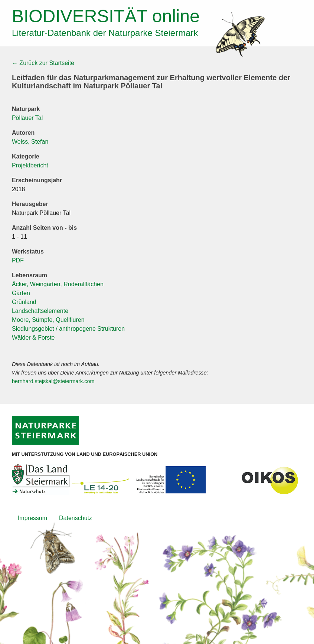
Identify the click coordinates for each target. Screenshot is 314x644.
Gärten (21, 293)
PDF (18, 260)
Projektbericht (30, 165)
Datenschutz (76, 518)
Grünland (24, 302)
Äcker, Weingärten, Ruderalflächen (58, 284)
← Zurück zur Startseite (43, 63)
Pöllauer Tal (27, 118)
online (106, 16)
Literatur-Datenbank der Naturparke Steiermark (105, 33)
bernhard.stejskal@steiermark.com (53, 381)
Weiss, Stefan (30, 142)
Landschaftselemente (40, 311)
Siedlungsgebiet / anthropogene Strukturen (68, 329)
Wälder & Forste (33, 338)
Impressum (32, 518)
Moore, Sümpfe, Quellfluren (48, 320)
